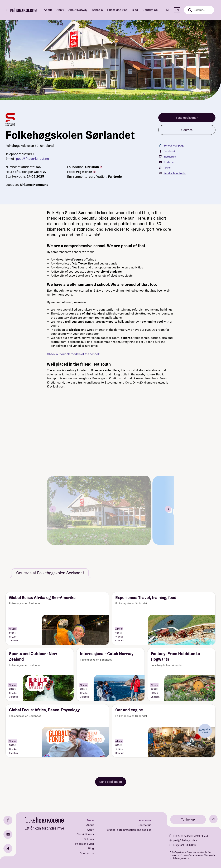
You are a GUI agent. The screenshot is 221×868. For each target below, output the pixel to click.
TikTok (165, 168)
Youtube (166, 162)
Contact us (144, 825)
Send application (187, 118)
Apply (60, 10)
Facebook (167, 151)
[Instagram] (8, 834)
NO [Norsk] (168, 10)
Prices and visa (117, 10)
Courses (187, 130)
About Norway (78, 10)
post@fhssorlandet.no (32, 159)
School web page (172, 146)
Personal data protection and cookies (128, 830)
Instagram (167, 157)
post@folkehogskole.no (186, 840)
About (48, 10)
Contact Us (150, 10)
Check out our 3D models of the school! (73, 354)
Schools (97, 10)
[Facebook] (8, 820)
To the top (188, 819)
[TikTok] (8, 849)
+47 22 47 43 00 (181, 836)
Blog (135, 10)
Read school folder (173, 173)
